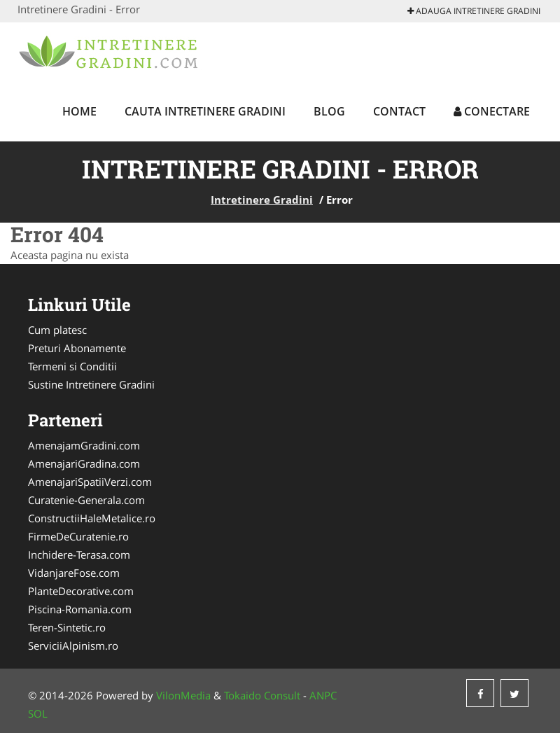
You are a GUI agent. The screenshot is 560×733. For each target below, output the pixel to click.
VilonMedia (183, 695)
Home (79, 111)
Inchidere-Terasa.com (79, 554)
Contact (399, 111)
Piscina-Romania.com (80, 609)
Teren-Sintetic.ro (67, 627)
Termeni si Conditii (72, 366)
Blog (329, 111)
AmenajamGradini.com (84, 445)
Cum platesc (57, 330)
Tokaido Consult (262, 695)
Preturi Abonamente (77, 348)
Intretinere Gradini (262, 200)
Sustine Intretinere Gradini (91, 384)
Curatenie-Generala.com (86, 500)
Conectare (492, 111)
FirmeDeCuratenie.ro (78, 536)
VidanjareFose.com (74, 573)
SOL (38, 713)
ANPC (323, 695)
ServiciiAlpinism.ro (73, 645)
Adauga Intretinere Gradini (474, 11)
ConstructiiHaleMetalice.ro (92, 518)
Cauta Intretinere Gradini (205, 111)
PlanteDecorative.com (81, 591)
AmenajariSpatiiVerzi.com (90, 482)
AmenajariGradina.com (84, 463)
